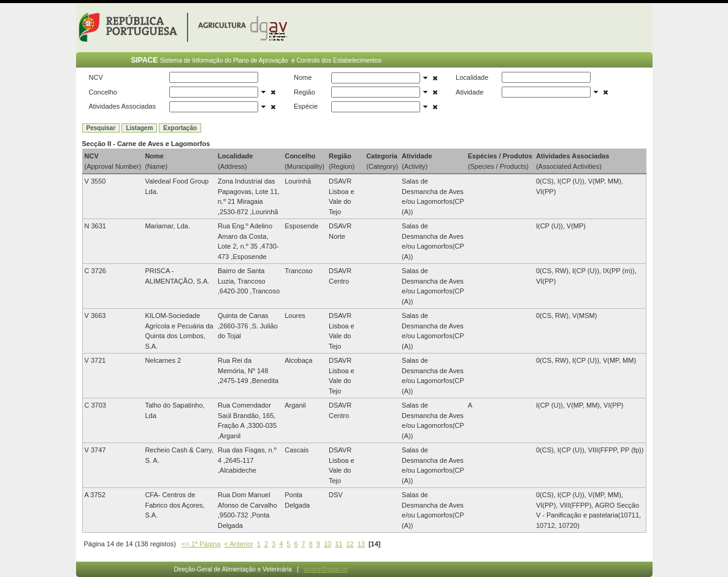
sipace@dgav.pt (325, 569)
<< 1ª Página (201, 544)
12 (350, 544)
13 (361, 544)
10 (328, 544)
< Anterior (238, 544)
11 (339, 544)
